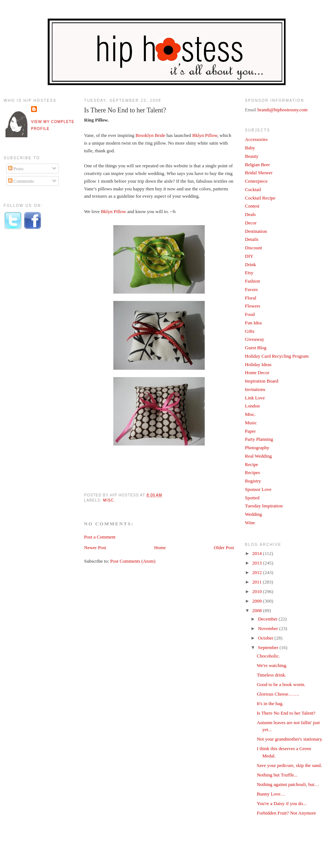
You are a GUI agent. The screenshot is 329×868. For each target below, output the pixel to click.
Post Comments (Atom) (133, 561)
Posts (16, 169)
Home (160, 547)
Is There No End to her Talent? (125, 110)
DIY (249, 256)
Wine (250, 523)
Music (251, 423)
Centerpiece (256, 181)
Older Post (224, 547)
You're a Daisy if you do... (281, 803)
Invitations (255, 389)
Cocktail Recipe (260, 198)
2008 (258, 610)
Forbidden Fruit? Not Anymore (286, 813)
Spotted (252, 498)
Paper (250, 431)
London (252, 406)
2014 (258, 553)
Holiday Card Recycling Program (277, 356)
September (269, 647)
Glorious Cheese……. (278, 694)
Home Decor (257, 372)
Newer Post (95, 547)
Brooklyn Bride (150, 135)
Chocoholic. (268, 656)
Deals (250, 214)
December (269, 619)
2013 (258, 563)
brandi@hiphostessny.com (282, 110)
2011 (258, 582)
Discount (254, 248)
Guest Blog (256, 348)
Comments (21, 181)
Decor (251, 223)
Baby (250, 148)
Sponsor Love (258, 489)
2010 (258, 591)
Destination (256, 231)
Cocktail (253, 189)
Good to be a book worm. (281, 684)
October (266, 638)
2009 (258, 601)
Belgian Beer (257, 165)
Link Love (255, 398)
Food (250, 314)
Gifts (250, 331)
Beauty (252, 156)
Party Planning (259, 439)
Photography (257, 448)
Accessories (256, 139)
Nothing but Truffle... (277, 775)
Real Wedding (258, 456)
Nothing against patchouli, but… (288, 784)
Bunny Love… (271, 794)
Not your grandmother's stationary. (290, 739)
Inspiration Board (262, 381)
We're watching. (272, 665)
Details (252, 239)
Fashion (252, 281)
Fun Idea (253, 323)
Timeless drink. (271, 675)
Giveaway (255, 339)
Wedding (254, 514)
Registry (253, 481)
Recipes (252, 472)
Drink (250, 265)
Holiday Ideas (258, 364)
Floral (251, 298)
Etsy (249, 273)
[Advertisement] (33, 356)
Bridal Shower (259, 173)
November (269, 628)
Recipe (252, 464)
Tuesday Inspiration (264, 506)
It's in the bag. (270, 703)
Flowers (253, 306)
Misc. (109, 500)
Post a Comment (100, 537)
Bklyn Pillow (205, 135)
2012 (258, 572)
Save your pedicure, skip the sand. (289, 765)
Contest (252, 206)
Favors (251, 289)
